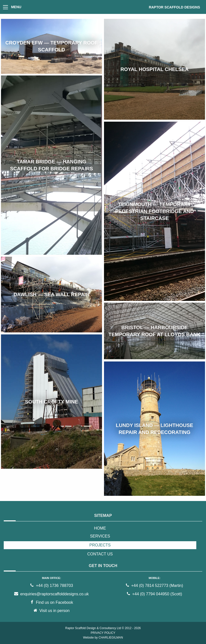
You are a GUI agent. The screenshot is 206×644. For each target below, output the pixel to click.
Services (100, 536)
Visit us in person (51, 611)
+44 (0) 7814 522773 (150, 586)
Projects (100, 545)
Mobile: (154, 578)
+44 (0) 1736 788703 (51, 586)
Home (100, 528)
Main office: (51, 578)
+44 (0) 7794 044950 (151, 594)
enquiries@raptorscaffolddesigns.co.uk (51, 594)
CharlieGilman (111, 638)
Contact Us (100, 554)
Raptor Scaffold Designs (174, 7)
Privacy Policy (103, 633)
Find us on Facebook (51, 602)
